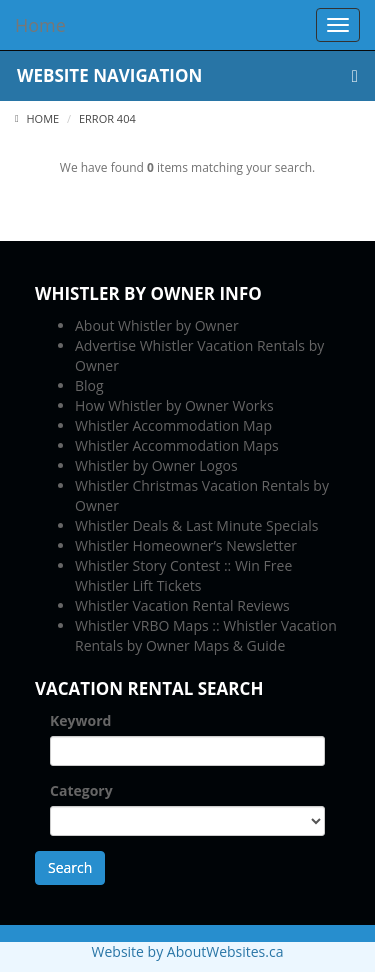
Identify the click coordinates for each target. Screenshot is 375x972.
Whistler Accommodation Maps (177, 445)
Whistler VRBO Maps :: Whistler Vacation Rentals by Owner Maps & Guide (206, 635)
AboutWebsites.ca (225, 951)
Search (70, 867)
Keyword (80, 720)
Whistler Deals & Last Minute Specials (196, 525)
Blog (89, 385)
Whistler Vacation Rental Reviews (182, 605)
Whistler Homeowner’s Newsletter (186, 545)
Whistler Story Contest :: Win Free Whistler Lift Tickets (183, 575)
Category (81, 790)
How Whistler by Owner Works (174, 405)
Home (37, 118)
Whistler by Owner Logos (156, 465)
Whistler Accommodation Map (173, 425)
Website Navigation (187, 75)
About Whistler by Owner (157, 325)
